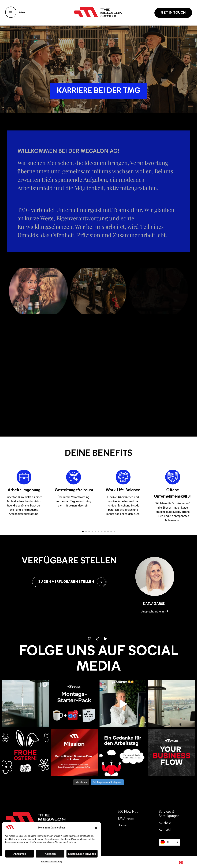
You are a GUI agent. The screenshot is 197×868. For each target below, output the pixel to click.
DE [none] (181, 862)
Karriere (165, 819)
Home (122, 821)
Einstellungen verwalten (82, 854)
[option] (189, 863)
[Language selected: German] (169, 838)
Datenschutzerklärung (52, 862)
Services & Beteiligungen (169, 810)
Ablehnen (50, 854)
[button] (96, 828)
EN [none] (189, 862)
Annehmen (20, 854)
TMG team (126, 814)
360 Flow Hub (128, 807)
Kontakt (165, 825)
